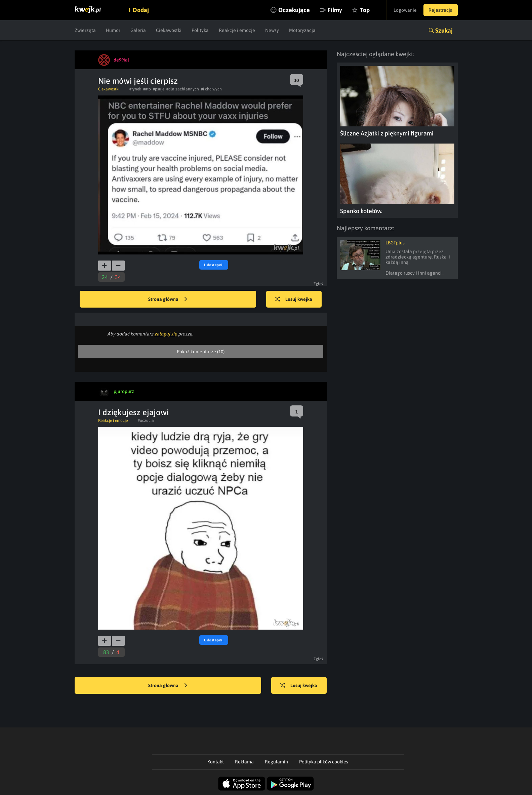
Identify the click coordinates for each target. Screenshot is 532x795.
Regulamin (276, 762)
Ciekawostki (169, 30)
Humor (113, 30)
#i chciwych (211, 89)
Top (365, 10)
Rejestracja (441, 10)
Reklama (244, 762)
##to (147, 89)
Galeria (138, 30)
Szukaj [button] (444, 30)
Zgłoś (318, 284)
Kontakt (216, 762)
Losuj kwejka (294, 300)
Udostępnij (214, 265)
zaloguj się (166, 334)
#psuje (159, 89)
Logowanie (405, 10)
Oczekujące (294, 10)
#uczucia (146, 421)
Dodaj (141, 10)
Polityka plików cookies (324, 762)
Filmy (335, 10)
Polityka (200, 30)
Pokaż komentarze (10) (201, 352)
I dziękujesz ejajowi (133, 412)
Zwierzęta (85, 30)
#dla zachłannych (183, 89)
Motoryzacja (302, 30)
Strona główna (168, 300)
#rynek (135, 89)
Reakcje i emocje (237, 30)
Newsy (272, 30)
